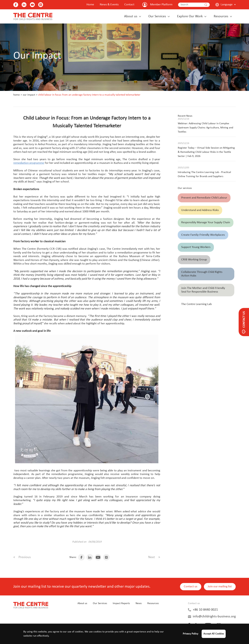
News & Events (109, 5)
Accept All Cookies (214, 634)
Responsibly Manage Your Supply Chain (206, 222)
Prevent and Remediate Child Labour (204, 198)
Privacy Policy (190, 634)
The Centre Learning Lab (196, 304)
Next (154, 557)
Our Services (157, 16)
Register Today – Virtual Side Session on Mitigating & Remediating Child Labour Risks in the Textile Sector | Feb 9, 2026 (206, 152)
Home (90, 5)
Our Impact (29, 95)
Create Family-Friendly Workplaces (203, 235)
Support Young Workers (196, 247)
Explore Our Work (190, 16)
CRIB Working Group (194, 260)
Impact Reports (121, 603)
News (139, 603)
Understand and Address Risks (200, 210)
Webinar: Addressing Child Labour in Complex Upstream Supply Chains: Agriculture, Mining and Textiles (205, 128)
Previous (22, 557)
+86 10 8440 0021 (205, 610)
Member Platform (161, 5)
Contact (129, 5)
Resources (221, 16)
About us (131, 16)
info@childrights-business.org (214, 617)
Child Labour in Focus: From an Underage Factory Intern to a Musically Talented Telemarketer (89, 95)
